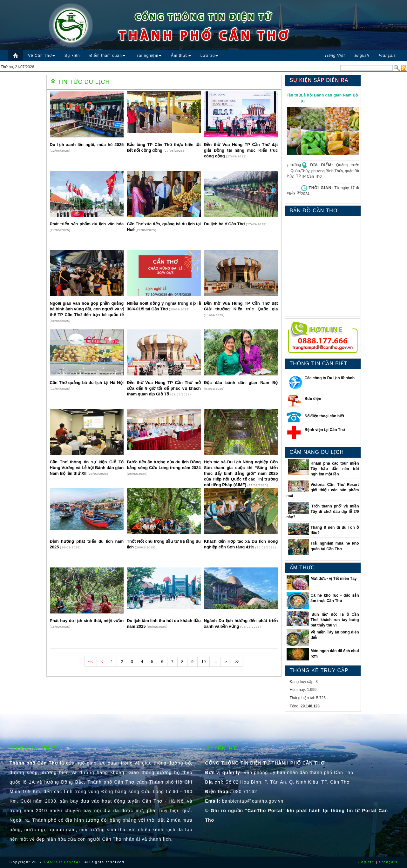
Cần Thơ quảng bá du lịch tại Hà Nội (87, 383)
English (366, 862)
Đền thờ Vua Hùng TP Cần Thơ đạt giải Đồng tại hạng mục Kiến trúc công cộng (241, 150)
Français (388, 862)
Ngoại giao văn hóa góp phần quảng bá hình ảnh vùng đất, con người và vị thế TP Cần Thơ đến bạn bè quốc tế (87, 309)
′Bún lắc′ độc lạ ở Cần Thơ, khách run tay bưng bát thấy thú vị (335, 620)
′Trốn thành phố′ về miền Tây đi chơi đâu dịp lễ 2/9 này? (323, 512)
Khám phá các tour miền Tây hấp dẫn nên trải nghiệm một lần (335, 469)
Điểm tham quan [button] (107, 56)
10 (203, 662)
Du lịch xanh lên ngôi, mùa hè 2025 (87, 145)
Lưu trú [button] (209, 56)
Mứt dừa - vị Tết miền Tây (333, 579)
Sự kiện (72, 56)
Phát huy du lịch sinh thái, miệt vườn (87, 621)
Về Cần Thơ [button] (41, 56)
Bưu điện (313, 399)
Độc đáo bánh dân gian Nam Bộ (241, 383)
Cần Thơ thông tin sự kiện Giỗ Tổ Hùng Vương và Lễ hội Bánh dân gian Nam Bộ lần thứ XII (87, 468)
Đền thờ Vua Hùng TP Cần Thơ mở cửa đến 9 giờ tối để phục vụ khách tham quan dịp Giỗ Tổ (164, 388)
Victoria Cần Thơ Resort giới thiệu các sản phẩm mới (323, 490)
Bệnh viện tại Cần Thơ (325, 430)
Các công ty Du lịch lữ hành (330, 378)
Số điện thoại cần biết (325, 416)
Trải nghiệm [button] (148, 56)
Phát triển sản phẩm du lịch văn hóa (87, 224)
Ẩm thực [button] (181, 56)
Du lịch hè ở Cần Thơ (225, 224)
